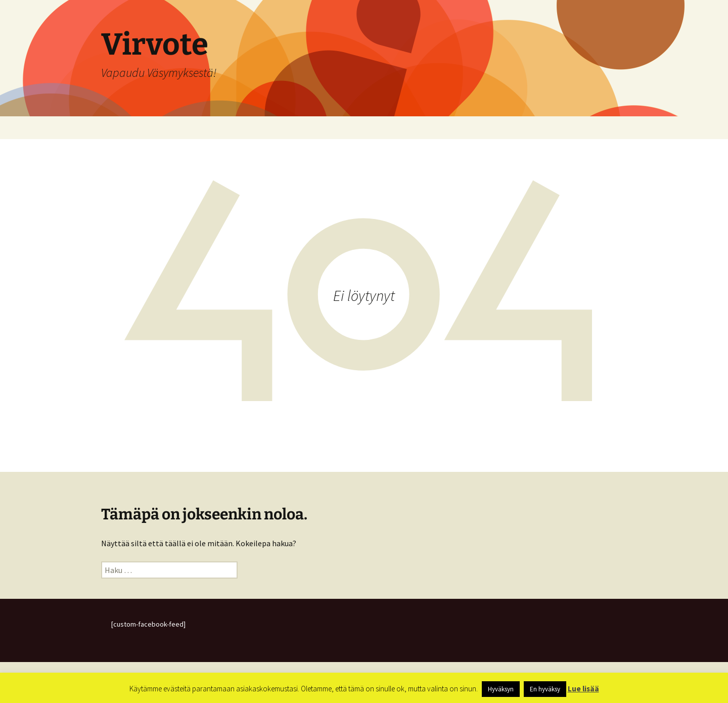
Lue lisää (583, 689)
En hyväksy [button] (545, 689)
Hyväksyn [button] (501, 689)
